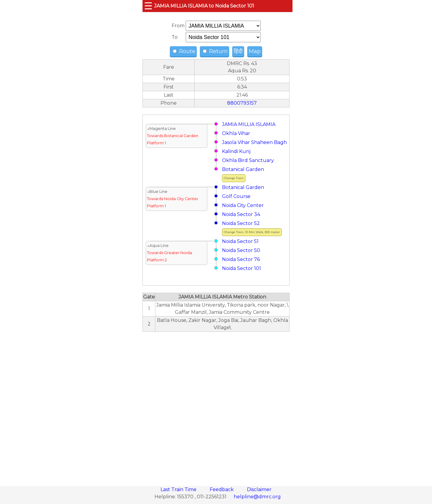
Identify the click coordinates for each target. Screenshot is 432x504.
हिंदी (238, 51)
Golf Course (236, 196)
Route (184, 51)
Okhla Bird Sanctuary (248, 160)
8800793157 (242, 103)
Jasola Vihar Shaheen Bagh (254, 142)
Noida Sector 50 (241, 250)
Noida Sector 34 (241, 214)
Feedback (222, 489)
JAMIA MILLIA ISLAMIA (249, 124)
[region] (216, 406)
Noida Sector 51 (240, 241)
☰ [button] (148, 6)
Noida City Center (243, 205)
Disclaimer (259, 489)
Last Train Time (179, 489)
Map (255, 51)
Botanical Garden (243, 169)
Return (215, 51)
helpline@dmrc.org (257, 497)
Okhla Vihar (236, 133)
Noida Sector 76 (241, 259)
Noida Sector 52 (241, 223)
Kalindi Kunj (236, 151)
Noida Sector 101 (241, 268)
